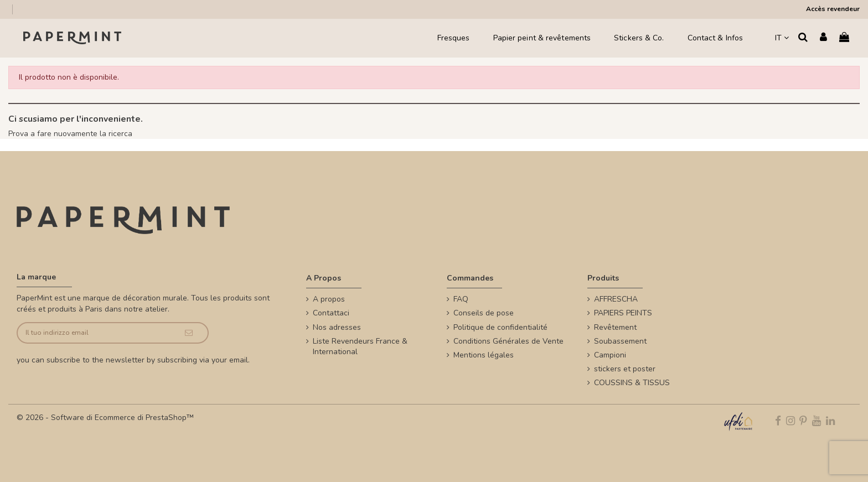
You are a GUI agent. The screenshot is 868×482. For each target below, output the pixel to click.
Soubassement (620, 341)
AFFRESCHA (616, 299)
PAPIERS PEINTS (623, 313)
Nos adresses (337, 327)
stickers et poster (625, 369)
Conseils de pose (484, 313)
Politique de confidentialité (500, 327)
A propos (329, 299)
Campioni (610, 355)
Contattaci (331, 313)
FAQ (461, 299)
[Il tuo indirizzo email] (94, 333)
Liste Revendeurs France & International (360, 347)
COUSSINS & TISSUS (632, 383)
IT (782, 38)
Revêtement (615, 327)
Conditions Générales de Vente (508, 341)
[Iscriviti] (188, 333)
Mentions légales (484, 355)
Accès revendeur (833, 9)
